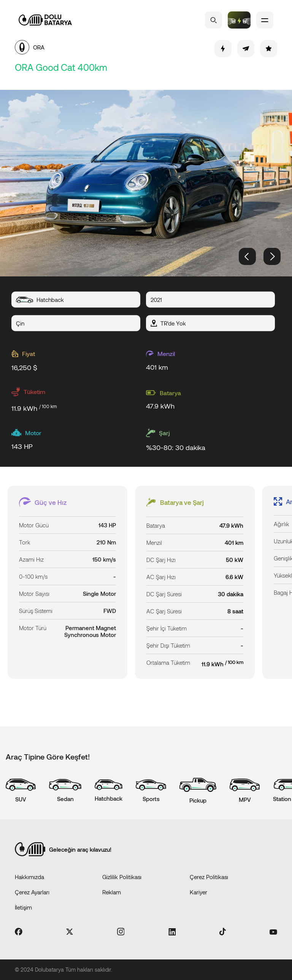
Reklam (112, 892)
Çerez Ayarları (32, 892)
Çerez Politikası (209, 877)
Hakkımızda (29, 877)
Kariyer (198, 892)
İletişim (23, 907)
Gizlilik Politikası (122, 877)
